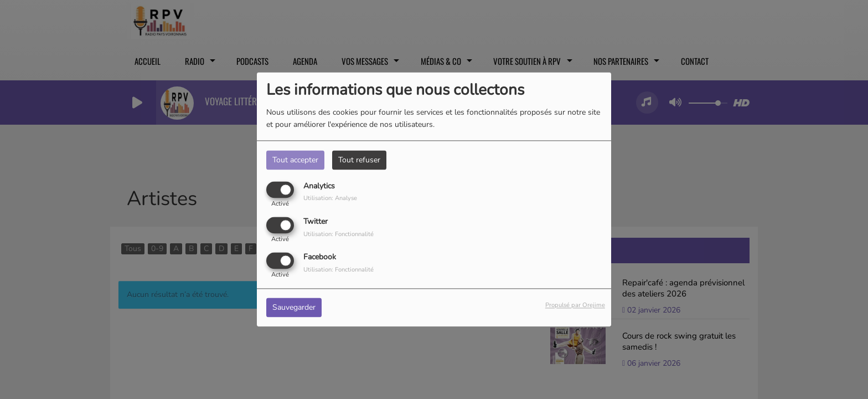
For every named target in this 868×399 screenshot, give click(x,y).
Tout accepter (295, 160)
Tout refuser (359, 160)
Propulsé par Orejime (575, 306)
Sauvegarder (294, 308)
